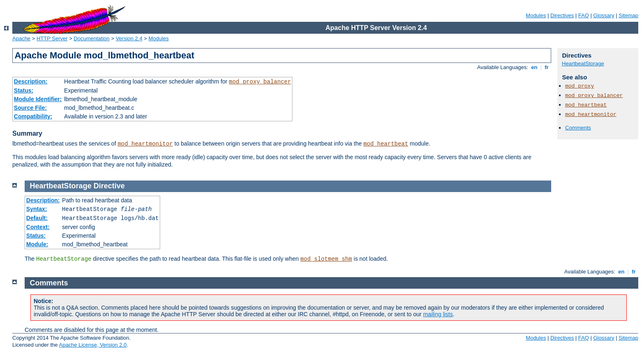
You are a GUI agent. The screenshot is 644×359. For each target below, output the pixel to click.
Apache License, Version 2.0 (93, 345)
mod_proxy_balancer (260, 82)
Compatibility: (33, 116)
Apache (21, 38)
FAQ (584, 15)
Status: (24, 90)
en (534, 67)
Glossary (604, 15)
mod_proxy (580, 86)
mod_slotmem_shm (326, 259)
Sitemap (628, 15)
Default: (37, 218)
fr (547, 67)
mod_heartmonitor (145, 144)
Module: (37, 244)
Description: (31, 81)
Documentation (91, 38)
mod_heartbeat (386, 144)
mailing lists (438, 314)
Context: (38, 227)
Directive (109, 186)
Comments (578, 128)
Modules (536, 15)
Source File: (30, 108)
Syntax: (37, 209)
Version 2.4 (129, 38)
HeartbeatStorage (583, 64)
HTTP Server (52, 38)
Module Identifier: (38, 99)
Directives (562, 15)
